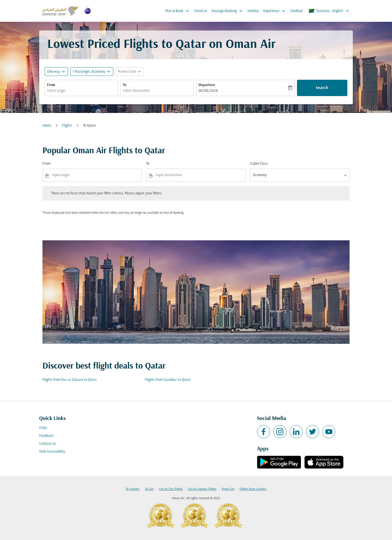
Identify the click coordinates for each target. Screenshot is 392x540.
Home (47, 126)
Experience (276, 11)
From (51, 85)
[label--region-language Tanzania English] (329, 11)
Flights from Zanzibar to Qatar (168, 380)
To (125, 85)
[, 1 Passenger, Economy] (89, 72)
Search (322, 88)
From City (228, 489)
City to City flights (171, 489)
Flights (67, 126)
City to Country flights (202, 489)
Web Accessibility (52, 452)
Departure (207, 85)
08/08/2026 (208, 91)
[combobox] (81, 91)
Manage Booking (228, 11)
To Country (133, 489)
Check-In (201, 11)
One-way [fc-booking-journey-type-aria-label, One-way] (54, 72)
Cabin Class (259, 164)
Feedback (46, 436)
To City (149, 489)
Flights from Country (253, 489)
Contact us (48, 444)
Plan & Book (179, 11)
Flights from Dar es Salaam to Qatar (70, 380)
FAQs (43, 428)
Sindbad (296, 11)
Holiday (253, 11)
